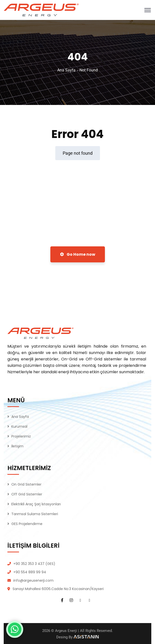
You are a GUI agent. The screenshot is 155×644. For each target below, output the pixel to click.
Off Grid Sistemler (27, 494)
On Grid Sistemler (26, 484)
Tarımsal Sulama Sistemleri (35, 514)
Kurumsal (19, 426)
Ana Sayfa (66, 70)
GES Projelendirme (27, 524)
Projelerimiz (21, 436)
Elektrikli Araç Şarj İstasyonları (36, 504)
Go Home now (78, 254)
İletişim (17, 446)
